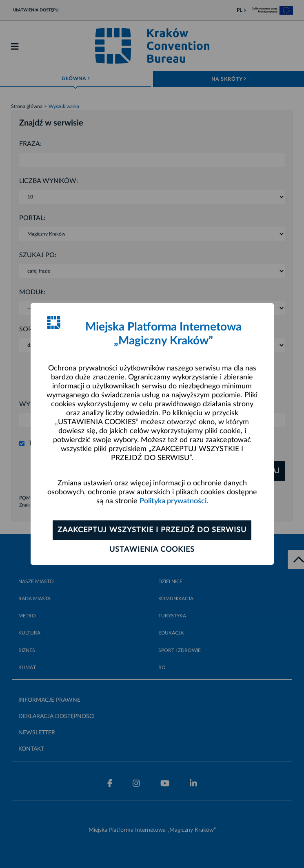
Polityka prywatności (173, 501)
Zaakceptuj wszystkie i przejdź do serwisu (152, 530)
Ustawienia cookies (152, 550)
